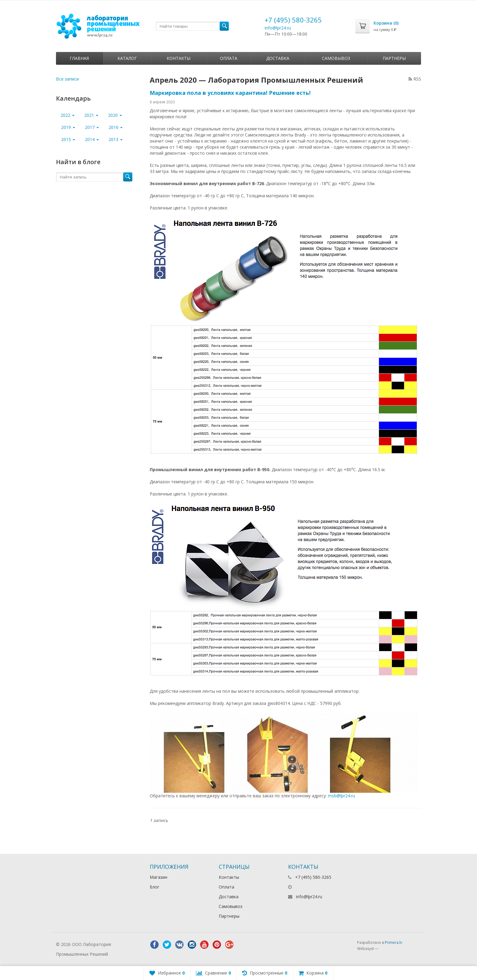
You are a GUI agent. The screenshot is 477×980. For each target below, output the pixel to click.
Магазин (158, 877)
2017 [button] (92, 127)
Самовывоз (336, 58)
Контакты (179, 58)
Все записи (67, 79)
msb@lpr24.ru (341, 796)
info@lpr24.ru (278, 28)
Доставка (278, 58)
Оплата (229, 58)
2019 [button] (68, 127)
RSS (415, 79)
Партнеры (394, 58)
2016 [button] (116, 127)
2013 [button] (116, 139)
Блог (155, 887)
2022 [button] (68, 115)
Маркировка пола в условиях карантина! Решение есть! (230, 93)
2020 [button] (115, 115)
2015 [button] (68, 139)
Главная (79, 58)
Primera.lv (393, 942)
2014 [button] (92, 139)
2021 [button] (91, 115)
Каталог (127, 58)
